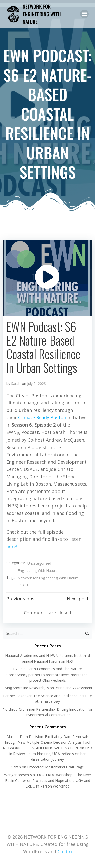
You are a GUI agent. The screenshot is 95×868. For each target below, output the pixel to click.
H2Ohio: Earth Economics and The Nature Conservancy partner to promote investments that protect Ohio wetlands (48, 675)
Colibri (65, 851)
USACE (23, 585)
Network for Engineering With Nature (48, 578)
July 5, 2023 (36, 383)
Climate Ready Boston (42, 417)
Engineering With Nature (38, 571)
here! (12, 546)
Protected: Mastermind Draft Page (55, 767)
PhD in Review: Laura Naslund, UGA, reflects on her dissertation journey (51, 754)
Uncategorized (39, 563)
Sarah (16, 383)
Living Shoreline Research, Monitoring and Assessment (48, 688)
